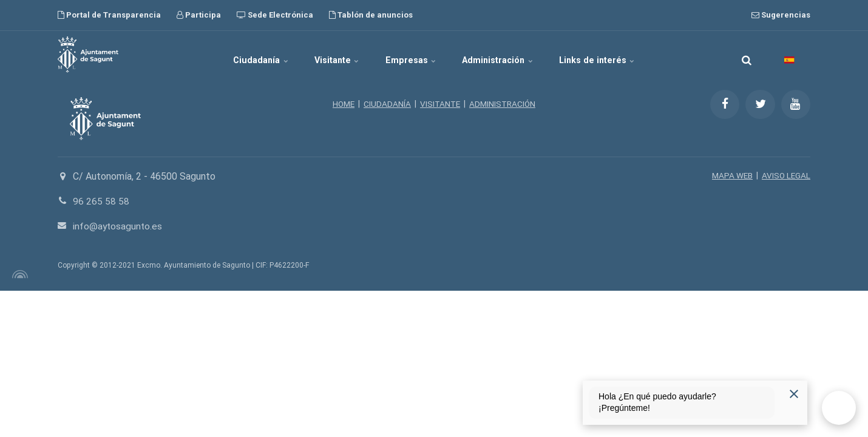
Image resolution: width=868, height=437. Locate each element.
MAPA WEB (731, 175)
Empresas (412, 55)
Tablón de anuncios (371, 15)
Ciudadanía (244, 55)
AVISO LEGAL (785, 175)
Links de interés (615, 55)
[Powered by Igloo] (18, 274)
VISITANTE (440, 104)
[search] (747, 55)
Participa (199, 15)
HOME (341, 104)
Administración (507, 55)
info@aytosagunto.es (119, 226)
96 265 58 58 (101, 201)
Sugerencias (781, 15)
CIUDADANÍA (386, 104)
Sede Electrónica (275, 15)
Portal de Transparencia (109, 15)
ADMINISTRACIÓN (504, 104)
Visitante (329, 55)
